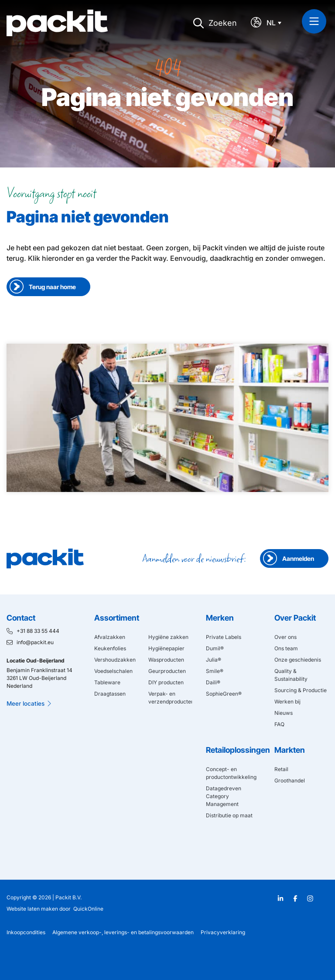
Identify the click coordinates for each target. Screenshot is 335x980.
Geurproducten (167, 671)
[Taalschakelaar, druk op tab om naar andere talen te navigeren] (276, 23)
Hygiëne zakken (168, 637)
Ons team (286, 648)
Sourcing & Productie (301, 690)
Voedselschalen (113, 671)
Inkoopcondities (26, 932)
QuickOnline (88, 909)
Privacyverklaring (223, 932)
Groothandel (290, 780)
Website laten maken (32, 909)
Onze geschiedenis (298, 660)
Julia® (214, 660)
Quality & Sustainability (291, 675)
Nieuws (284, 713)
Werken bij (287, 702)
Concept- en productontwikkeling (231, 773)
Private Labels (224, 637)
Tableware (107, 682)
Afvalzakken (110, 637)
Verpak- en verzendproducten (170, 698)
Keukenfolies (110, 648)
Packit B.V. (68, 897)
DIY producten (166, 682)
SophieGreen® (224, 694)
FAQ (279, 724)
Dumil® (215, 648)
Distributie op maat (229, 815)
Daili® (213, 682)
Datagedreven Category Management (224, 796)
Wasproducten (166, 660)
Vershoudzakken (115, 660)
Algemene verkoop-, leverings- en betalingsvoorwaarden (123, 932)
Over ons (285, 637)
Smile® (215, 671)
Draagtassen (110, 694)
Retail (281, 769)
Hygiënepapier (166, 648)
